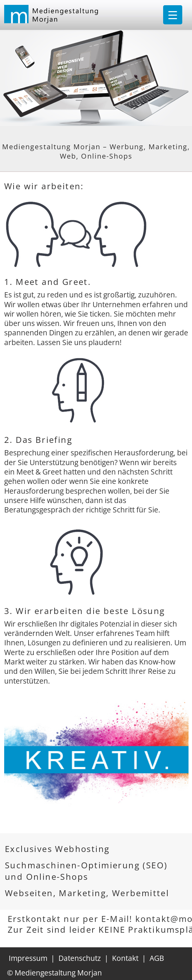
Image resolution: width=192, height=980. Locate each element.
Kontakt (125, 958)
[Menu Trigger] (173, 15)
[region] (96, 760)
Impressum (28, 958)
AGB (157, 958)
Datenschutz (80, 958)
